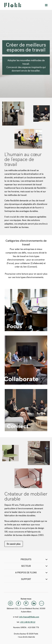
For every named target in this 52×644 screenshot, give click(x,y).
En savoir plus (14, 544)
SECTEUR (35, 566)
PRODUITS (34, 559)
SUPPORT (35, 579)
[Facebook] (18, 603)
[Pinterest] (26, 603)
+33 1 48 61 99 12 (28, 622)
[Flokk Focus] (42, 603)
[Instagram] (11, 603)
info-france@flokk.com (29, 617)
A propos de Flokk (32, 573)
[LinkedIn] (34, 603)
